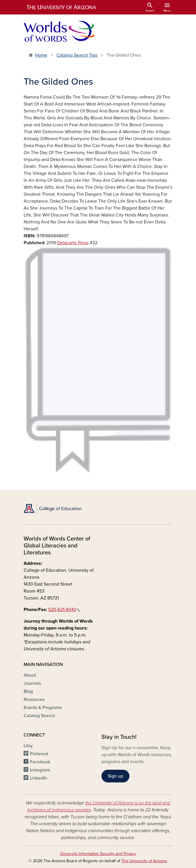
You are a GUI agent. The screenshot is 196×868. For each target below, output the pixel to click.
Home (41, 55)
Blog (28, 691)
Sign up (115, 776)
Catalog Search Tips (77, 55)
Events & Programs (43, 708)
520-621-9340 (64, 610)
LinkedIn (39, 778)
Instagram (40, 770)
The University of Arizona (144, 861)
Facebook (40, 762)
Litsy (28, 746)
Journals (32, 683)
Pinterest (39, 754)
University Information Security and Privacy (98, 854)
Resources (34, 699)
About (30, 675)
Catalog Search (39, 716)
